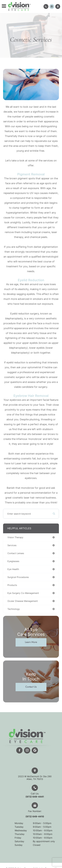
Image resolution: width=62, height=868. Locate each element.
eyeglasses (13, 561)
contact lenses (16, 553)
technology (14, 609)
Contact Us (31, 687)
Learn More (31, 642)
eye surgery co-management (23, 593)
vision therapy (15, 537)
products (12, 585)
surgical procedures (18, 577)
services (12, 545)
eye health (13, 569)
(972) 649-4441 (42, 797)
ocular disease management (23, 601)
